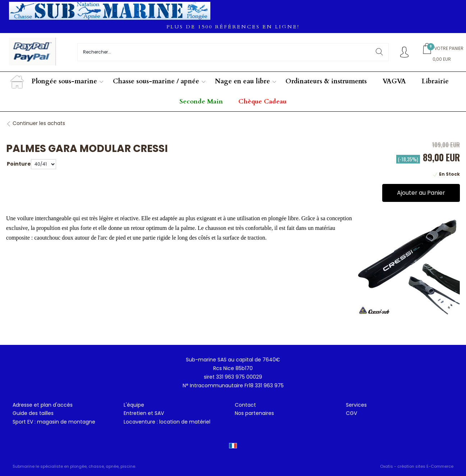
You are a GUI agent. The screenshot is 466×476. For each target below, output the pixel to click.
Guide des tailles (33, 413)
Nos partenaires (254, 413)
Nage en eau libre (243, 81)
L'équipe (134, 405)
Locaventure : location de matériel (167, 422)
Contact (245, 405)
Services (356, 405)
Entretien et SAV (144, 413)
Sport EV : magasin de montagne (54, 422)
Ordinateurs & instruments (326, 81)
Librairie (435, 81)
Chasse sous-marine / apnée (156, 81)
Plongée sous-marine (64, 81)
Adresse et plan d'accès (43, 405)
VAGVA (394, 81)
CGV (351, 413)
